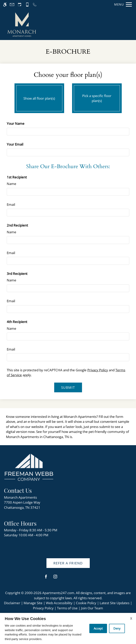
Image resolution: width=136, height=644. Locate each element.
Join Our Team (92, 608)
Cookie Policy (86, 603)
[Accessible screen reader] (5, 4)
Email (11, 204)
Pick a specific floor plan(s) (97, 97)
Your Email (15, 144)
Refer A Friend (68, 563)
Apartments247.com (58, 593)
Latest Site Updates (115, 603)
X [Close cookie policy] (131, 618)
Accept (98, 628)
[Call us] (35, 4)
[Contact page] (12, 4)
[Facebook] (46, 578)
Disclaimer (12, 603)
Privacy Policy (98, 370)
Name (12, 184)
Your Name (16, 123)
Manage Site (33, 603)
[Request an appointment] (20, 4)
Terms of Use (67, 608)
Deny (117, 628)
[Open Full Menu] (122, 4)
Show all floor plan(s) (39, 97)
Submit (68, 387)
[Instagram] (55, 578)
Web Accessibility (59, 603)
